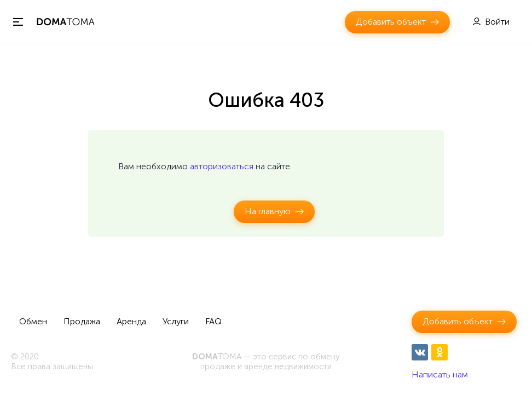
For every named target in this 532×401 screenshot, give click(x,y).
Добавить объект (391, 22)
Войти (497, 22)
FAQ (213, 321)
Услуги (176, 321)
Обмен (33, 321)
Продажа (82, 321)
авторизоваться (222, 166)
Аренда (131, 321)
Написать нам (440, 374)
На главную (268, 211)
